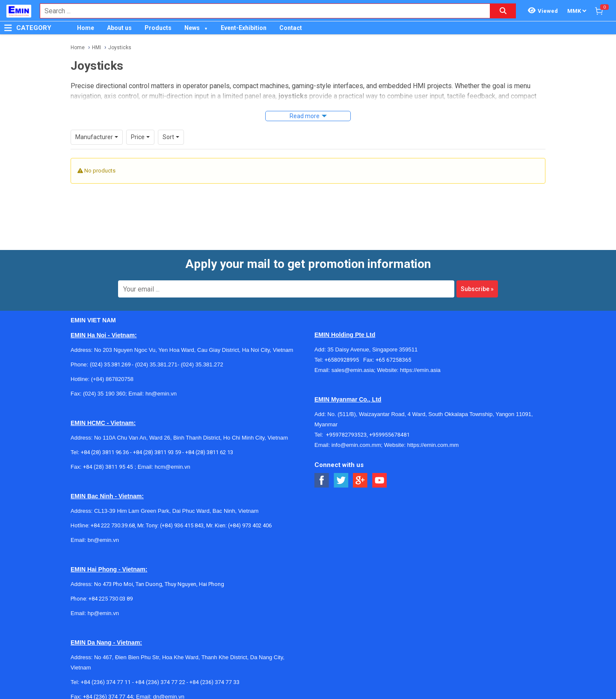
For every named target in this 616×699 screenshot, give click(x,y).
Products (158, 28)
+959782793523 (346, 423)
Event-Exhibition (244, 28)
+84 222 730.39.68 (113, 514)
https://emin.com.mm (433, 433)
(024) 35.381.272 (201, 353)
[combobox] (261, 11)
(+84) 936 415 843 (182, 514)
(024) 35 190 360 (104, 382)
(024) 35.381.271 (156, 353)
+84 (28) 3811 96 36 (105, 441)
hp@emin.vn (103, 602)
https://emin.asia (420, 358)
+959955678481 (389, 423)
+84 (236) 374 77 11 (106, 671)
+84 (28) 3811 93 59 (157, 441)
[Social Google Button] (360, 469)
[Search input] (261, 11)
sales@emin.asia (353, 358)
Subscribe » (477, 277)
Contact (291, 28)
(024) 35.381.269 (110, 353)
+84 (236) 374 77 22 (160, 671)
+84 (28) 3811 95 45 (108, 455)
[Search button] (503, 11)
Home (86, 28)
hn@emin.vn (161, 382)
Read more (305, 116)
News (192, 28)
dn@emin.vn (169, 685)
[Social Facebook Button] (322, 469)
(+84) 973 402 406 (250, 514)
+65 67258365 (394, 348)
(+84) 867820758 (112, 367)
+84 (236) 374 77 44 (108, 685)
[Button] (8, 28)
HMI (96, 48)
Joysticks (120, 48)
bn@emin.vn (103, 528)
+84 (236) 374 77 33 (215, 671)
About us (119, 28)
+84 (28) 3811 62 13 (209, 441)
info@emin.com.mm (356, 433)
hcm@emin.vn (172, 455)
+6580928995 (344, 348)
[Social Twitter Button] (341, 469)
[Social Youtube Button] (380, 469)
